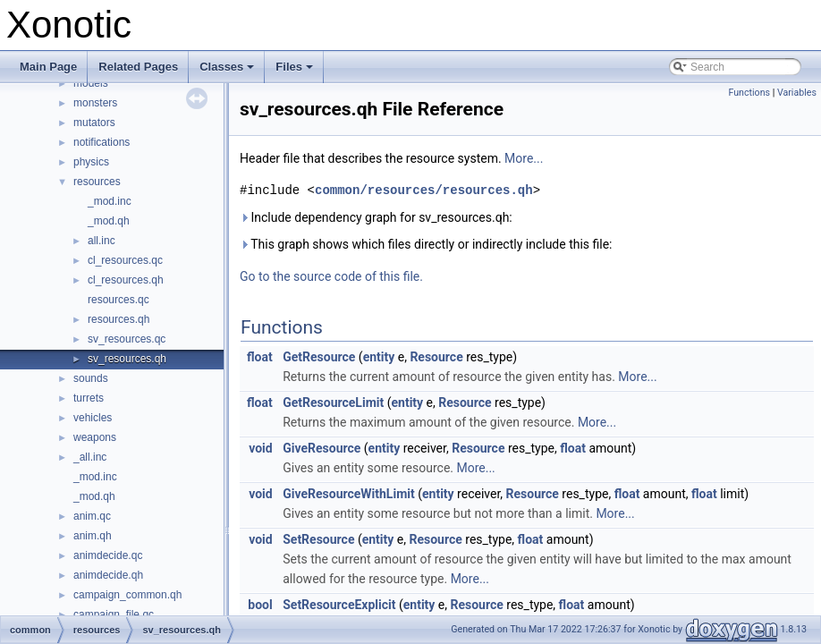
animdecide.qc (108, 555)
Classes (228, 72)
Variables (797, 93)
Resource (436, 357)
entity (379, 357)
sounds (91, 378)
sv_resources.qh (127, 359)
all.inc (102, 241)
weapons (95, 437)
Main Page (48, 67)
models (91, 83)
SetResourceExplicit (339, 605)
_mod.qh (109, 221)
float (260, 357)
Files (296, 72)
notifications (102, 142)
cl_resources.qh (126, 280)
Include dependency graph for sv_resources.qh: (376, 217)
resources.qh (118, 319)
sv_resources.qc (127, 339)
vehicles (93, 418)
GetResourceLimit (333, 402)
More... (524, 158)
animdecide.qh (108, 575)
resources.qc (118, 300)
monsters (95, 103)
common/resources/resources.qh (424, 190)
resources (97, 182)
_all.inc (90, 457)
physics (91, 162)
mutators (94, 123)
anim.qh (93, 536)
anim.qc (92, 516)
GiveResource (322, 448)
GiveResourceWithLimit (349, 494)
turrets (89, 398)
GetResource (319, 357)
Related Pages (138, 67)
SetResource (318, 539)
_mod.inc (110, 201)
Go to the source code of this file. (331, 276)
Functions (749, 93)
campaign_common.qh (127, 595)
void (260, 448)
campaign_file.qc (114, 614)
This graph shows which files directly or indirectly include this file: (426, 244)
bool (260, 605)
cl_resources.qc (125, 260)
